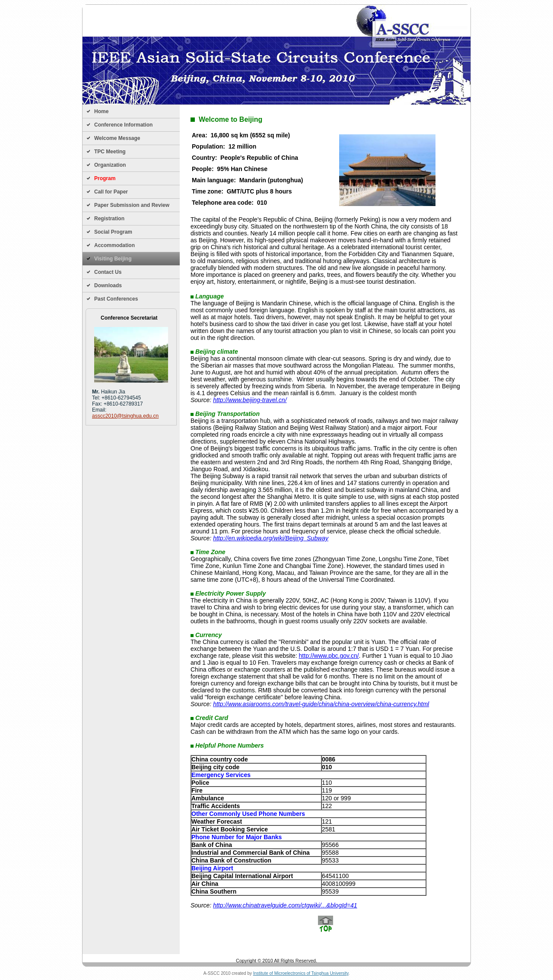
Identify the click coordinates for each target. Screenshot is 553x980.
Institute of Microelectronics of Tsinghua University (301, 973)
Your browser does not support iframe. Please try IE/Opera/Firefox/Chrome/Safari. (325, 530)
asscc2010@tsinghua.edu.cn (125, 416)
